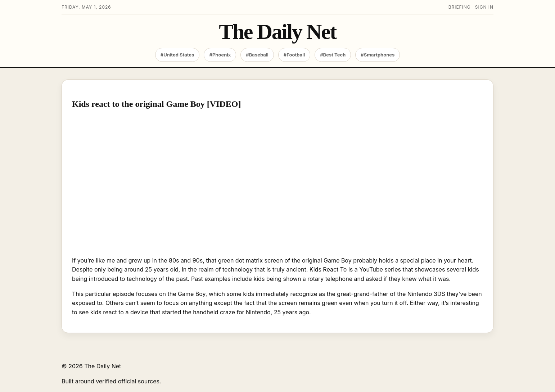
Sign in (484, 7)
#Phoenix (220, 55)
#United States (177, 55)
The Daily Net (277, 32)
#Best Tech (333, 55)
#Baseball (257, 55)
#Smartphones (378, 55)
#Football (294, 55)
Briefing (460, 7)
